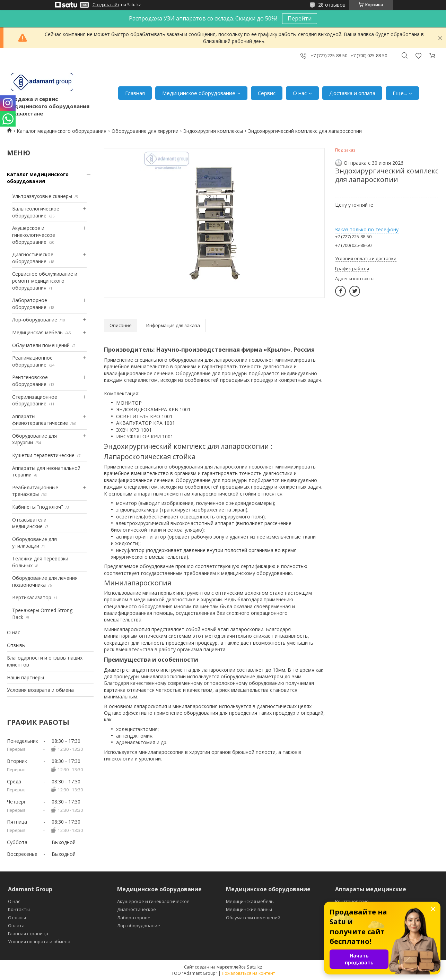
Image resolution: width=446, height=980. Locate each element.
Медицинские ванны (249, 909)
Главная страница (28, 934)
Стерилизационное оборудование (35, 400)
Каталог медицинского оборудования (62, 131)
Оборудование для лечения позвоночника (45, 581)
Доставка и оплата (352, 93)
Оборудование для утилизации (34, 543)
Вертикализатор (32, 597)
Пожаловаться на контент (248, 973)
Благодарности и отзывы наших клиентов (45, 661)
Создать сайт (106, 5)
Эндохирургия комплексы (213, 131)
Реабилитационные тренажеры (35, 491)
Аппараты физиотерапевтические (40, 420)
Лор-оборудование (35, 320)
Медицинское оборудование (199, 93)
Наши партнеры (25, 677)
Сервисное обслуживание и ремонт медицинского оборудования (45, 281)
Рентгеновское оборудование (30, 381)
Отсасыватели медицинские (29, 523)
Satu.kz (255, 967)
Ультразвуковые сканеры (42, 196)
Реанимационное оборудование (32, 361)
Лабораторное (134, 918)
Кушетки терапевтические (43, 455)
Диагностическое (137, 909)
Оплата (16, 926)
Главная (135, 93)
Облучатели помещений (41, 345)
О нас (300, 93)
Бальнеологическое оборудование (36, 212)
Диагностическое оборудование (33, 258)
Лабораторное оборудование (30, 304)
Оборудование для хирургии (145, 131)
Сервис (267, 93)
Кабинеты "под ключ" (38, 507)
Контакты (19, 909)
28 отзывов (332, 5)
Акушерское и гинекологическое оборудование (34, 235)
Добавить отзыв (418, 56)
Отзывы (16, 645)
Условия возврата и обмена (40, 690)
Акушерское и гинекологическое (153, 901)
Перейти (300, 18)
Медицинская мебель (37, 332)
